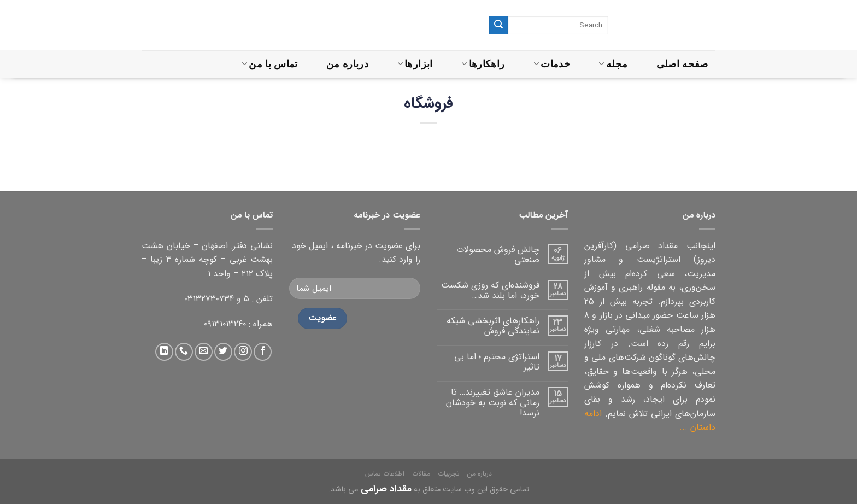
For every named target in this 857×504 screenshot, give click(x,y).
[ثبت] (498, 25)
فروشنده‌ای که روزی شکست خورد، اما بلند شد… (490, 290)
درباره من (347, 64)
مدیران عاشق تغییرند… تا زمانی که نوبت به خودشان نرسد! (493, 403)
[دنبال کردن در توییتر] (223, 352)
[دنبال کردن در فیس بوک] (263, 352)
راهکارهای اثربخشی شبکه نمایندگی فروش (493, 326)
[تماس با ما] (184, 352)
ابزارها (415, 64)
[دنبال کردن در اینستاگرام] (243, 352)
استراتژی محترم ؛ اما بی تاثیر (497, 362)
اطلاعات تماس (385, 474)
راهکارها (483, 64)
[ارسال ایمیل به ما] (204, 352)
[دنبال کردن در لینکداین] (164, 352)
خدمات (552, 64)
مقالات (421, 474)
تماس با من (270, 64)
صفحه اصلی (682, 64)
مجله (613, 64)
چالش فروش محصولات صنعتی (498, 255)
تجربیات (449, 474)
